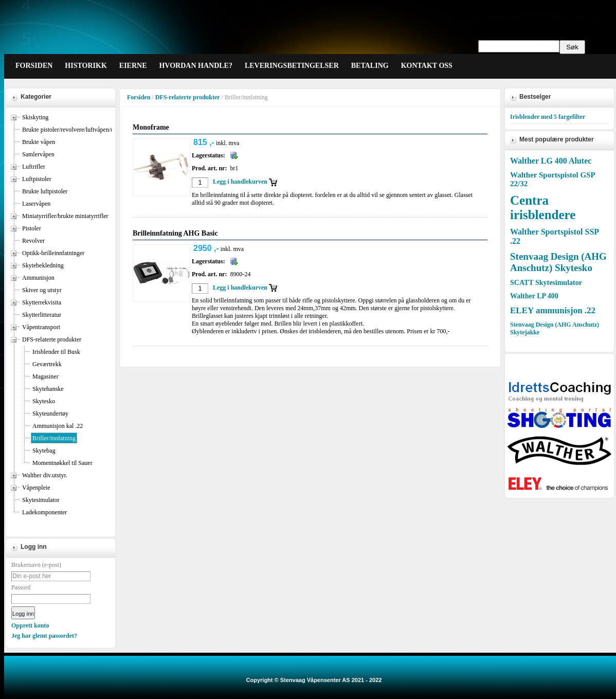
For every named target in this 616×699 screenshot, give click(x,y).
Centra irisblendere (543, 208)
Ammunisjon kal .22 (58, 426)
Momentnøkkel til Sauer (62, 463)
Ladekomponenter (44, 512)
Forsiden (139, 97)
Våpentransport (41, 327)
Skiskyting (35, 117)
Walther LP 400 (534, 296)
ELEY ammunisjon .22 (553, 310)
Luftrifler (34, 167)
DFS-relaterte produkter (52, 339)
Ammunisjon (38, 278)
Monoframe (151, 127)
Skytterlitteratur (42, 315)
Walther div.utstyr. (45, 475)
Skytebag (44, 451)
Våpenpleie (36, 488)
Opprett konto (30, 625)
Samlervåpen (38, 154)
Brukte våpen (39, 142)
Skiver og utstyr (42, 290)
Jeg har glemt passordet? (44, 636)
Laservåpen (36, 204)
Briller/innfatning (54, 438)
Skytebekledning (43, 265)
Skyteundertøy (50, 414)
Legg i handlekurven (240, 182)
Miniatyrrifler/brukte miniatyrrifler (65, 216)
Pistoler (32, 228)
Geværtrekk (47, 364)
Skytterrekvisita (42, 302)
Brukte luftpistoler (45, 191)
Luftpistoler (37, 179)
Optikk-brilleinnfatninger (53, 253)
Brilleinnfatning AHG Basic (175, 233)
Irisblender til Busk (56, 352)
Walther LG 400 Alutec (551, 161)
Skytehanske (48, 389)
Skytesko (44, 401)
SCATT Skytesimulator (546, 283)
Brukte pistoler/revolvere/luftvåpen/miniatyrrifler (83, 130)
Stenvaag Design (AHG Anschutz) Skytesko (558, 262)
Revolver (33, 241)
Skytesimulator (41, 500)
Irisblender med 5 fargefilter (548, 117)
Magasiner (46, 377)
